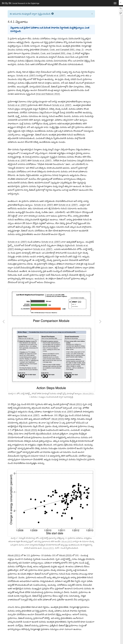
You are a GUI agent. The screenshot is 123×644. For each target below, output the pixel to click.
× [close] (92, 14)
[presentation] (91, 76)
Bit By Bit (21, 3)
